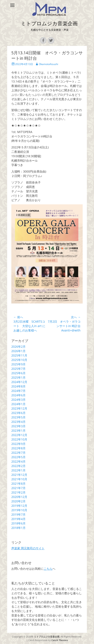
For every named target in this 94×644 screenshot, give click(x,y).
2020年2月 (18, 501)
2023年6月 (18, 413)
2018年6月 (18, 523)
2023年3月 (18, 426)
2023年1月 (18, 430)
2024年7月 (18, 391)
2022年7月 (18, 453)
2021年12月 (19, 475)
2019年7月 (18, 514)
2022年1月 (18, 470)
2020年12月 (19, 497)
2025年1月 (18, 377)
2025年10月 (19, 360)
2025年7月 (18, 369)
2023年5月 (18, 417)
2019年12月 (19, 506)
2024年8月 (18, 386)
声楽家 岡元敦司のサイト (28, 548)
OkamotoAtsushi (48, 64)
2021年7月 (18, 488)
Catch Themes (60, 640)
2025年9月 (18, 364)
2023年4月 (18, 422)
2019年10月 (19, 510)
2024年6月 (18, 395)
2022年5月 (18, 457)
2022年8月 (18, 448)
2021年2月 (18, 492)
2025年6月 (18, 373)
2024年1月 (18, 404)
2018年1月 (18, 528)
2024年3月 (18, 400)
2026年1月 (18, 351)
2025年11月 (19, 355)
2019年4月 (18, 519)
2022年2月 (18, 466)
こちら (48, 569)
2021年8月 (18, 484)
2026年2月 (18, 347)
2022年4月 (18, 461)
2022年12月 (19, 435)
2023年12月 (19, 408)
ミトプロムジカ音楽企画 (49, 24)
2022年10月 (19, 439)
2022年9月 (18, 444)
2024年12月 (19, 382)
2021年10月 (19, 479)
